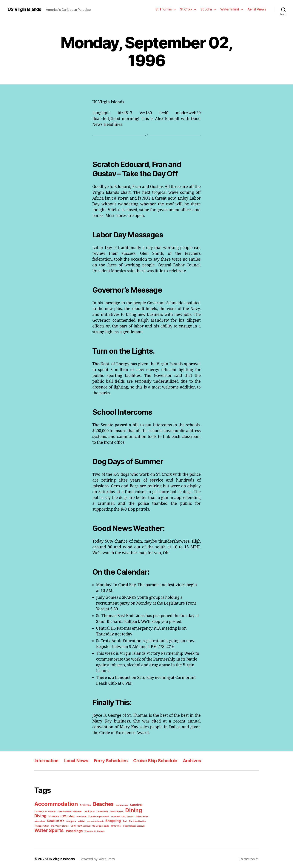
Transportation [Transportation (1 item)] (135, 820)
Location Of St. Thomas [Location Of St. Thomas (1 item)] (103, 816)
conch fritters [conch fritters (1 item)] (112, 811)
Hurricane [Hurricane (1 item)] (65, 816)
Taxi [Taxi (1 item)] (107, 820)
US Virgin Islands (24, 9)
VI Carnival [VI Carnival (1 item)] (96, 825)
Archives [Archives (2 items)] (84, 805)
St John (209, 9)
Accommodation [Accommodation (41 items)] (55, 804)
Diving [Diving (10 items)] (144, 810)
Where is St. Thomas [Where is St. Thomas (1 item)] (91, 830)
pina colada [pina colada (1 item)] (135, 816)
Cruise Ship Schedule (153, 761)
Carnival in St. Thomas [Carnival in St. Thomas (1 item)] (45, 811)
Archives (189, 761)
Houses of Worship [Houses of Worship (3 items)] (47, 816)
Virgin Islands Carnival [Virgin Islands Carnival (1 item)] (113, 825)
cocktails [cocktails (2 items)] (87, 811)
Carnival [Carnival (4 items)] (131, 805)
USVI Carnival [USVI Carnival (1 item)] (65, 825)
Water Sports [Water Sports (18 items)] (48, 829)
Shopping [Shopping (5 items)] (96, 820)
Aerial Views (258, 9)
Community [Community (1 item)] (99, 811)
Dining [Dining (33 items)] (128, 810)
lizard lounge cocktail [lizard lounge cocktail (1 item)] (81, 816)
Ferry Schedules (109, 761)
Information (46, 761)
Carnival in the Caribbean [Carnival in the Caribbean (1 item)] (68, 811)
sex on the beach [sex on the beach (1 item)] (79, 820)
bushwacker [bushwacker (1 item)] (118, 805)
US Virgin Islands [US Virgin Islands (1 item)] (81, 825)
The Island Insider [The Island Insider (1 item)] (119, 820)
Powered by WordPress (94, 857)
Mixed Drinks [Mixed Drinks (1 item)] (122, 816)
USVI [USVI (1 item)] (55, 825)
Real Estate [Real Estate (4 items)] (42, 820)
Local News (75, 761)
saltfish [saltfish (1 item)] (66, 820)
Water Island (232, 9)
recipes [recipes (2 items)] (56, 820)
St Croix (190, 9)
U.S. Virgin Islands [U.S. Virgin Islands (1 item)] (43, 825)
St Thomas (168, 9)
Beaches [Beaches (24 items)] (101, 804)
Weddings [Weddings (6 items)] (72, 829)
